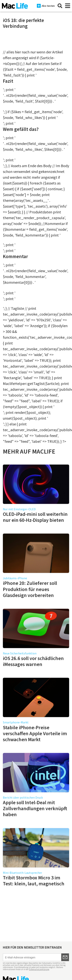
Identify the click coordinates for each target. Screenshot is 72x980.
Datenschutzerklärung (39, 969)
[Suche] (60, 6)
